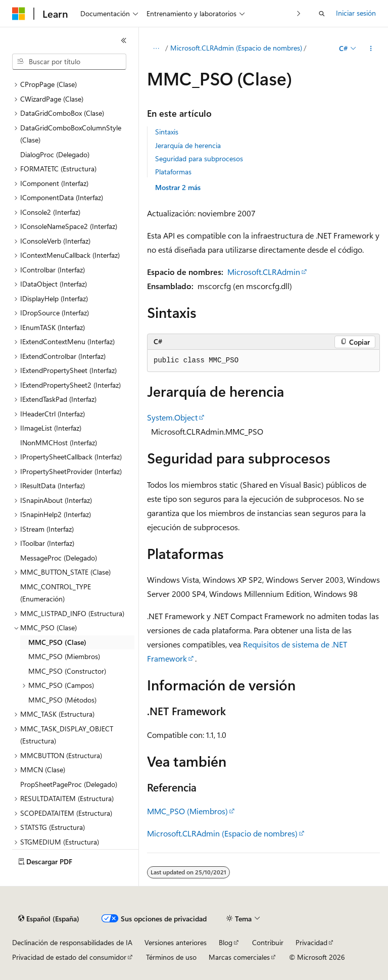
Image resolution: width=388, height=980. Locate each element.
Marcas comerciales (239, 957)
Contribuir (268, 942)
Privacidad (311, 942)
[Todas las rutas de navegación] (156, 49)
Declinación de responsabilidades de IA (72, 942)
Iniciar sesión (356, 13)
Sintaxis (167, 132)
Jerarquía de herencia (188, 145)
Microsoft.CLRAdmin (264, 272)
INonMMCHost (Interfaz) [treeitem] (59, 442)
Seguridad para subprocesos (199, 158)
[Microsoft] (19, 14)
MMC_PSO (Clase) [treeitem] (57, 642)
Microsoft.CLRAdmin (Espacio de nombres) (236, 48)
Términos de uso (171, 957)
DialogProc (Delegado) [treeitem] (55, 154)
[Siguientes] (299, 13)
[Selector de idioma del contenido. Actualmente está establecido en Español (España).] (49, 919)
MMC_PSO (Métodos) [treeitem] (62, 700)
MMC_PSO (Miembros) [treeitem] (64, 656)
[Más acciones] (371, 49)
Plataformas (173, 172)
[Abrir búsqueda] (322, 14)
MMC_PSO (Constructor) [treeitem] (67, 671)
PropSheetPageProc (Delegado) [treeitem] (69, 784)
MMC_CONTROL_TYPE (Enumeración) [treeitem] (56, 593)
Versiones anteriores (176, 942)
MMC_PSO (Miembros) (187, 811)
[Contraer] (124, 40)
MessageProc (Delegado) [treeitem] (59, 558)
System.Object (172, 417)
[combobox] (69, 62)
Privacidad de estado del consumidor (69, 957)
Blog (226, 942)
